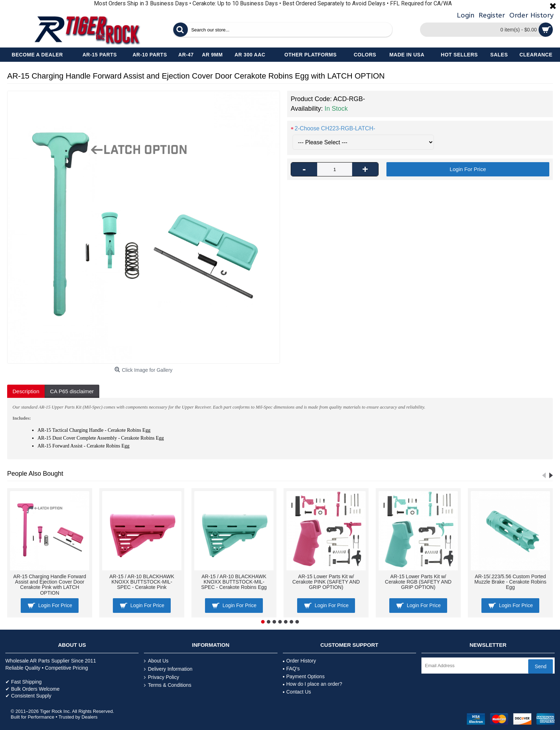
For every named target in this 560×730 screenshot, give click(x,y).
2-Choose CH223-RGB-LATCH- (335, 128)
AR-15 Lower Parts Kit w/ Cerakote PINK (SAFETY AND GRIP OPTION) (326, 582)
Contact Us (297, 692)
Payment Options (304, 676)
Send (541, 666)
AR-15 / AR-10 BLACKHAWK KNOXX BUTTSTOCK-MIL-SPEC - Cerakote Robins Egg (234, 582)
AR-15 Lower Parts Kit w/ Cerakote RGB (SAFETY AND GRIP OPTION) (418, 582)
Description (26, 391)
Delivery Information (168, 669)
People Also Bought (35, 474)
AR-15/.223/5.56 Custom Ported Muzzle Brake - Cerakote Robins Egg (510, 582)
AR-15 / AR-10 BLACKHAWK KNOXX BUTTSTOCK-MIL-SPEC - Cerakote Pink (142, 582)
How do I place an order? (312, 684)
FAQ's (291, 669)
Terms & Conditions (167, 685)
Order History (299, 661)
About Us (156, 661)
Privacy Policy (161, 677)
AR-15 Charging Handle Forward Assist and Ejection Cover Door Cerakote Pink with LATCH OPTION (50, 585)
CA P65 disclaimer (72, 391)
